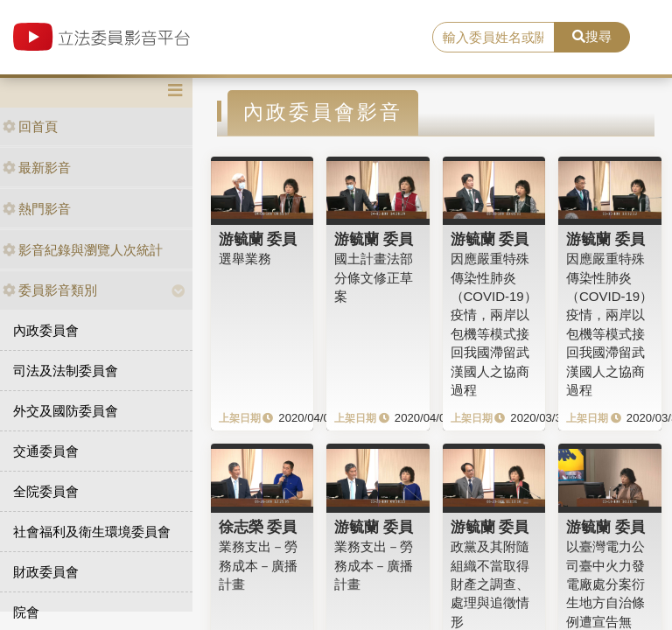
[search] (493, 38)
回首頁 (30, 126)
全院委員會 (46, 491)
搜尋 (592, 36)
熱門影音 (37, 209)
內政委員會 (46, 330)
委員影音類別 (50, 290)
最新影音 (37, 168)
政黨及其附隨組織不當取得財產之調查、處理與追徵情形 (490, 584)
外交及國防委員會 (66, 411)
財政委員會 (46, 572)
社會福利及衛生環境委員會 (92, 532)
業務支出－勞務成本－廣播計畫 (258, 565)
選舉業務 (245, 259)
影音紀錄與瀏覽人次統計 (83, 250)
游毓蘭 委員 (258, 239)
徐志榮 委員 (258, 527)
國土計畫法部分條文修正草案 (374, 277)
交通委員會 (46, 451)
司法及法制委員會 (66, 371)
